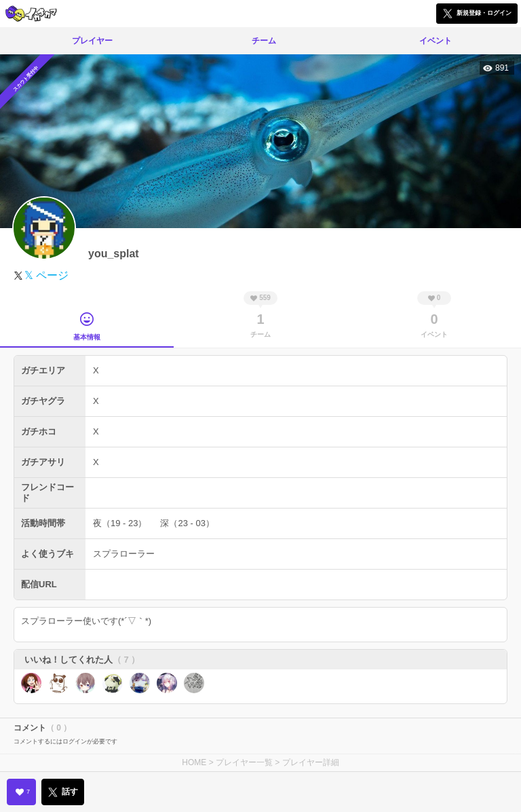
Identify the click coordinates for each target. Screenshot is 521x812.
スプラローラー (124, 554)
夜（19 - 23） (120, 523)
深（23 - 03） (187, 523)
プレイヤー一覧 (244, 762)
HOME (194, 762)
